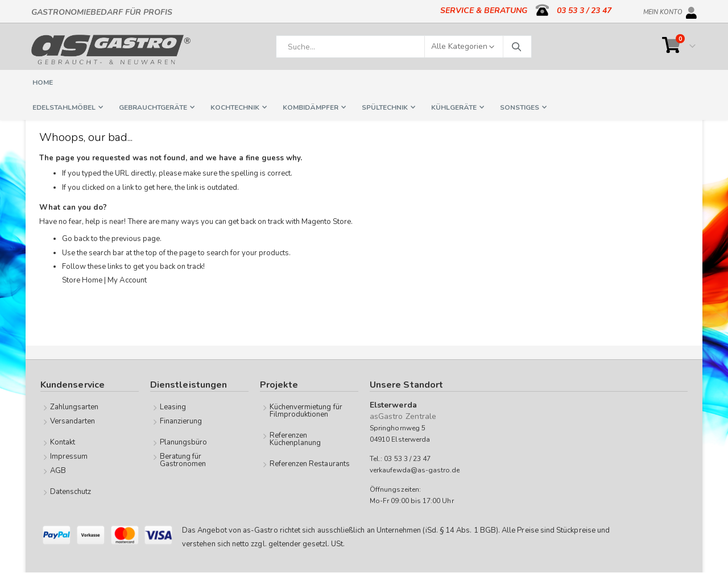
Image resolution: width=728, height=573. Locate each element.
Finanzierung (181, 421)
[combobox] (404, 47)
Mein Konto (663, 10)
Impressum (69, 456)
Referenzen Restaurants (310, 464)
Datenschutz (71, 492)
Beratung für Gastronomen (183, 460)
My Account (133, 286)
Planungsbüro (184, 442)
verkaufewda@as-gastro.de (415, 471)
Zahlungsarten (75, 407)
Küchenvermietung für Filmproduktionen (306, 411)
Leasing (173, 407)
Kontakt (63, 442)
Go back (77, 244)
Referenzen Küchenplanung (295, 439)
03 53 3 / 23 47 (584, 11)
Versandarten (73, 421)
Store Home (84, 286)
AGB (58, 471)
